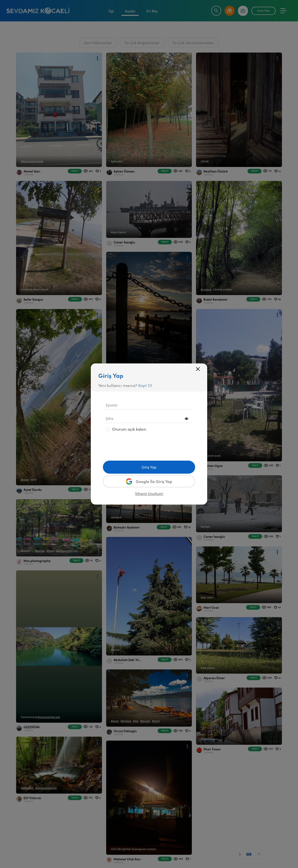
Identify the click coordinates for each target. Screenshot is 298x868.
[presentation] (141, 445)
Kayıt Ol (145, 385)
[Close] (198, 369)
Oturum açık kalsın (129, 429)
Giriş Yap (149, 467)
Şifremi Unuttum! (149, 494)
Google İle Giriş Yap (149, 481)
